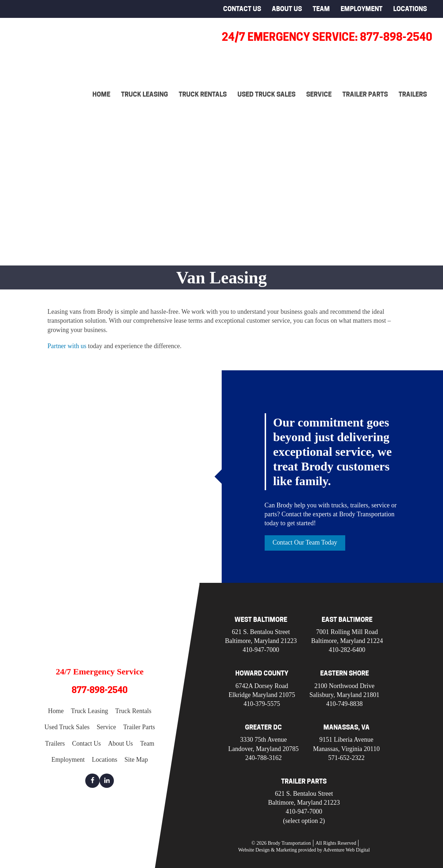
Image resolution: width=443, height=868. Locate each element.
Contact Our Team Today (305, 542)
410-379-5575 (262, 704)
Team (321, 9)
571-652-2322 (346, 758)
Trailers (413, 94)
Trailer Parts (365, 94)
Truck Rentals (203, 94)
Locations (410, 9)
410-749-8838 (345, 704)
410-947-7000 (261, 650)
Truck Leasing (145, 94)
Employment (362, 9)
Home (101, 94)
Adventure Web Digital (347, 850)
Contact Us (242, 9)
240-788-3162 (264, 758)
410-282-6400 (347, 650)
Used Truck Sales (266, 94)
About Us (287, 9)
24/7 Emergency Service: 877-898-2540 (327, 37)
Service (319, 94)
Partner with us (67, 346)
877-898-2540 (100, 690)
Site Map (136, 760)
